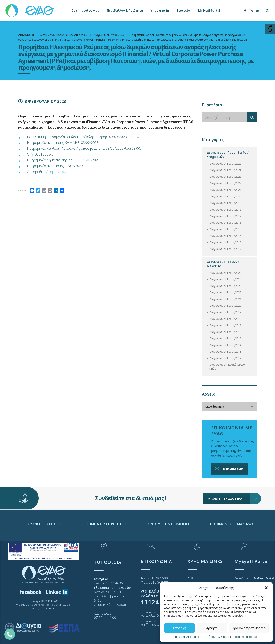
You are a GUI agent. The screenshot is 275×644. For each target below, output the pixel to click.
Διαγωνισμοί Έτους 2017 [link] (225, 216)
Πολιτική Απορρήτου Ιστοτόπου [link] (195, 637)
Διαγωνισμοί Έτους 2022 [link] (225, 183)
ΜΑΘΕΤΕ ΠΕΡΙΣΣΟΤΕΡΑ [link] (229, 487)
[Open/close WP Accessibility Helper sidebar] (270, 29)
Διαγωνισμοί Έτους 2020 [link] (225, 196)
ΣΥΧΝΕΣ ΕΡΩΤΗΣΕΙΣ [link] (44, 540)
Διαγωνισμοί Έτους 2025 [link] (225, 163)
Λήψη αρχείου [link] (55, 172)
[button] (266, 588)
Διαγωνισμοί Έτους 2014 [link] (225, 236)
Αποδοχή (179, 628)
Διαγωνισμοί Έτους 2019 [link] (225, 203)
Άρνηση (212, 628)
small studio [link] (63, 605)
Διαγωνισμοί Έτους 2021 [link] (225, 190)
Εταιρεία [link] (183, 11)
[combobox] (229, 407)
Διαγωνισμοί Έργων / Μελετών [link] (223, 264)
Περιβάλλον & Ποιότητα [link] (125, 11)
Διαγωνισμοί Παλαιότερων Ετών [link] (227, 367)
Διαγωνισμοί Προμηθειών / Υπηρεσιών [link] (228, 155)
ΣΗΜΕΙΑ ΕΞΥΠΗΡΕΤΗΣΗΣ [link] (106, 540)
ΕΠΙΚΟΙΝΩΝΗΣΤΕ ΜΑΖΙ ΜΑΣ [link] (231, 540)
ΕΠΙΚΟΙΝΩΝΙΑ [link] (229, 469)
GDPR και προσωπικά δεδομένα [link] (238, 637)
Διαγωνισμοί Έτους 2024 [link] (225, 170)
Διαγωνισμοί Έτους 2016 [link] (225, 223)
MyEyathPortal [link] (209, 11)
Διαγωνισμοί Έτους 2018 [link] (225, 210)
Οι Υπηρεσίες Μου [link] (85, 11)
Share (22, 190)
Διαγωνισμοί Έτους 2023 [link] (225, 177)
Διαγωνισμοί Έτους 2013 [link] (225, 242)
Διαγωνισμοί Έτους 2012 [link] (225, 249)
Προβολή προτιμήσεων (249, 628)
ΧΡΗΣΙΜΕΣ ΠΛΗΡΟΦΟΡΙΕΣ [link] (169, 540)
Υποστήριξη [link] (160, 11)
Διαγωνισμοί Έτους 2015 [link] (225, 229)
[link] (30, 8)
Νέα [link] (190, 578)
